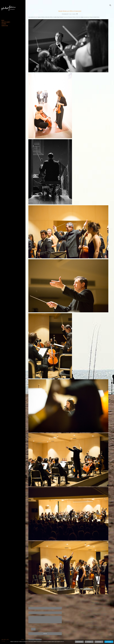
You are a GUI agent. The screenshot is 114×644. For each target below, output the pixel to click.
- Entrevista (92, 624)
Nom (29, 606)
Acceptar (109, 642)
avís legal (39, 626)
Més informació (79, 642)
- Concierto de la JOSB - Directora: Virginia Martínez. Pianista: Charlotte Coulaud (100, 608)
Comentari (30, 615)
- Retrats (92, 622)
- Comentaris (74, 14)
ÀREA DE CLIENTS (6, 22)
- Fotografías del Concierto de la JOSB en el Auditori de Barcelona (100, 606)
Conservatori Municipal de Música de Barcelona (72, 17)
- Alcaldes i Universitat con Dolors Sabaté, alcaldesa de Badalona (100, 611)
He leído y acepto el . (35, 626)
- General (92, 621)
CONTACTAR (5, 26)
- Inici (91, 620)
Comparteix (70, 596)
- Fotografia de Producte (95, 628)
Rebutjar (99, 642)
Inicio (3, 20)
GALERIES (4, 24)
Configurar (89, 642)
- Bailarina (92, 610)
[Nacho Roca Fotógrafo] (12, 14)
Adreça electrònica (32, 611)
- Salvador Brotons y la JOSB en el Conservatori (99, 613)
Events (70, 14)
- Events (92, 626)
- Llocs (92, 625)
